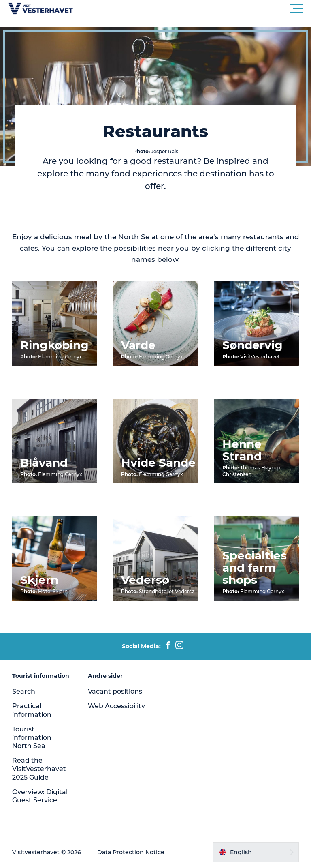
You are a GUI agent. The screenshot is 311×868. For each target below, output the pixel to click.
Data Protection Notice (131, 852)
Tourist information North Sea (32, 738)
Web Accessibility (116, 706)
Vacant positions (115, 691)
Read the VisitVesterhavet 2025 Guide (39, 769)
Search (24, 691)
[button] (192, 9)
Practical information (32, 710)
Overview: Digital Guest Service (40, 796)
